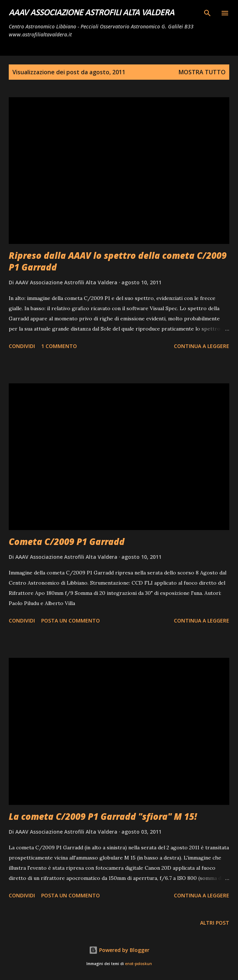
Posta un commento (71, 621)
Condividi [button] (22, 346)
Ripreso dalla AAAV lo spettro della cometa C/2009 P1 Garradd (118, 261)
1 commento (59, 346)
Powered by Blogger (119, 950)
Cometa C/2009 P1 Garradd (67, 542)
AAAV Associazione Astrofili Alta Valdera (91, 13)
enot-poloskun (138, 964)
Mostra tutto (202, 72)
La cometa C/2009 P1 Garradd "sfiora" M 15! (103, 816)
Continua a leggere (202, 346)
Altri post (215, 923)
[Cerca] (207, 13)
